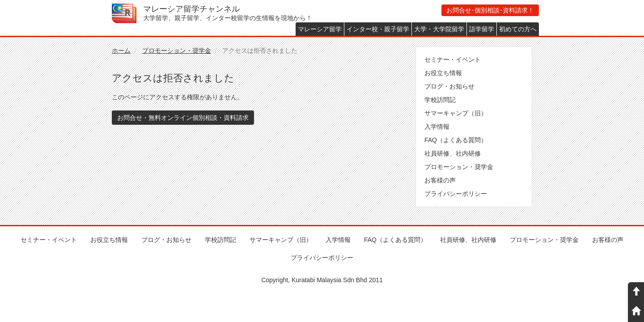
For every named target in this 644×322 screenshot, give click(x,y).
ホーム (121, 51)
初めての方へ (518, 29)
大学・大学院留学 (439, 29)
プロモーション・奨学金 (177, 51)
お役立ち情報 (443, 73)
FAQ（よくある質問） (456, 140)
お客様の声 (440, 180)
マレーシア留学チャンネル (191, 9)
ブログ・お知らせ (449, 86)
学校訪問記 (440, 100)
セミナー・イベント (453, 59)
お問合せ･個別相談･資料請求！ (490, 10)
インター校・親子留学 (378, 29)
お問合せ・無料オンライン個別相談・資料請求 (183, 118)
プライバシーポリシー (456, 194)
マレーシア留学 (320, 29)
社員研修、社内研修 (453, 153)
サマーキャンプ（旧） (456, 113)
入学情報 (437, 127)
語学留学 (482, 29)
